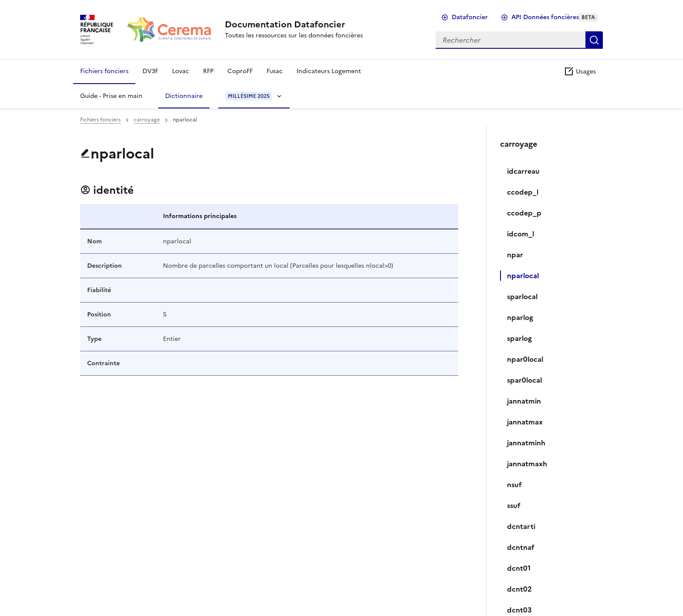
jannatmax (525, 422)
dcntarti (521, 526)
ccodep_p (524, 213)
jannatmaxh (527, 464)
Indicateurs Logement (329, 71)
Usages (580, 72)
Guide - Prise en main (111, 96)
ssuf (514, 505)
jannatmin (524, 401)
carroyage (147, 120)
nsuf (514, 485)
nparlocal (523, 276)
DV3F (150, 71)
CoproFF (240, 71)
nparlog (520, 317)
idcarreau (523, 171)
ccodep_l (523, 192)
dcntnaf (521, 547)
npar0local (525, 359)
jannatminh (526, 443)
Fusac (275, 71)
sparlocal (522, 296)
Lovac (181, 71)
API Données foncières (555, 17)
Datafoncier (470, 17)
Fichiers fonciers (104, 71)
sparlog (519, 338)
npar (515, 255)
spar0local (524, 380)
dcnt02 (519, 589)
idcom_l (521, 234)
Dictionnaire (184, 96)
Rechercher (594, 40)
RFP (208, 71)
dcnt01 (519, 568)
